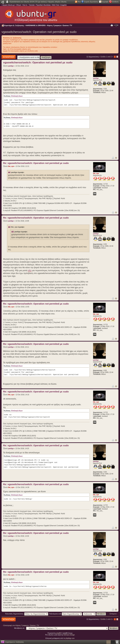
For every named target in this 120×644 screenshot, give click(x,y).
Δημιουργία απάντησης (9, 57)
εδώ (30, 270)
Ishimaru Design (69, 635)
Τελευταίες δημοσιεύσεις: (27, 614)
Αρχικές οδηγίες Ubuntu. (58, 2)
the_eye (11, 166)
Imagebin (64, 5)
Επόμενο (113, 614)
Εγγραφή (105, 2)
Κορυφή (116, 158)
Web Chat (55, 5)
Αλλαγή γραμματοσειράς (116, 25)
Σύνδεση (115, 2)
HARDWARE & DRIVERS (36, 25)
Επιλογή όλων (17, 96)
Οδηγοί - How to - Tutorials (25, 5)
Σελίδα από (106, 57)
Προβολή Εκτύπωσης (112, 25)
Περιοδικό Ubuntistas (43, 5)
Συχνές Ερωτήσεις (91, 2)
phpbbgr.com (70, 638)
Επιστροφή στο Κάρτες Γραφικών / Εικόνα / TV (21, 625)
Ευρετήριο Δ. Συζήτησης (14, 25)
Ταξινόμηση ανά (66, 614)
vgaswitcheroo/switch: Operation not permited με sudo (39, 32)
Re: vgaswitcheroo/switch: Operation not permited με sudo (36, 163)
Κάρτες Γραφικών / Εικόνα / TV (60, 25)
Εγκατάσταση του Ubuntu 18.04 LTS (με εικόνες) (28, 2)
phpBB (59, 633)
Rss (79, 2)
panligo (11, 66)
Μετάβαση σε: (20, 628)
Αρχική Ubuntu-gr (9, 5)
